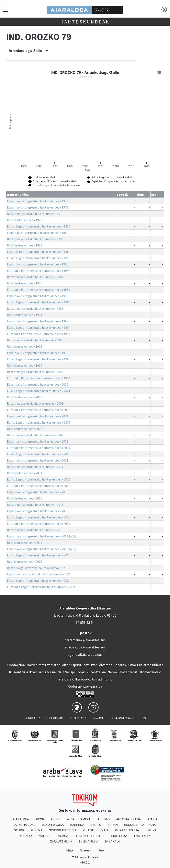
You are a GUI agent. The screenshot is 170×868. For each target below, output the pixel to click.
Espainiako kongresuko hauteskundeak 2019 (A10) (42, 549)
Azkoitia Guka (53, 825)
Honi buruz (32, 718)
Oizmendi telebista (89, 836)
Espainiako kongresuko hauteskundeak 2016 (38, 511)
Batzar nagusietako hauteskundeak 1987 (35, 277)
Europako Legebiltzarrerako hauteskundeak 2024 (41, 587)
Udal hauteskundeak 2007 (25, 429)
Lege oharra (55, 718)
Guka (105, 830)
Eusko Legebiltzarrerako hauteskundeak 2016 (39, 517)
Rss (143, 718)
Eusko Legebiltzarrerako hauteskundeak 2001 (39, 391)
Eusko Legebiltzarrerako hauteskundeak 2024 (39, 581)
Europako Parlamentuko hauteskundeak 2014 (38, 486)
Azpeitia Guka (25, 825)
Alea (71, 819)
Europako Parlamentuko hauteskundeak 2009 (38, 448)
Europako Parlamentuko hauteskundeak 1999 (38, 378)
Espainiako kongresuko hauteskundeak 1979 (38, 207)
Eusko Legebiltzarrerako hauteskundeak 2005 (39, 422)
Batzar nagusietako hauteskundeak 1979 (35, 214)
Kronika (26, 836)
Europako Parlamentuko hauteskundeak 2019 (38, 524)
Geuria (19, 830)
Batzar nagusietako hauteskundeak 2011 (35, 467)
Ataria (152, 819)
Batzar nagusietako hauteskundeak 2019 (35, 530)
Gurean (85, 850)
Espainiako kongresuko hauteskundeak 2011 (38, 460)
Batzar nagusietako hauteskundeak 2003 (35, 403)
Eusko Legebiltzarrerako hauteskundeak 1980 (39, 226)
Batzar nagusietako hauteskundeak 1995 (35, 340)
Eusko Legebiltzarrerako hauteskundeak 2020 (39, 555)
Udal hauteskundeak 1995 (25, 346)
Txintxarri (142, 836)
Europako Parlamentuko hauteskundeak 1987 (38, 271)
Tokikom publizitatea (85, 857)
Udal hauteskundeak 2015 (25, 498)
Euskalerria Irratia (140, 825)
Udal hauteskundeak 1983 (25, 245)
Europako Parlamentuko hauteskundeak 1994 (38, 334)
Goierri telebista (63, 830)
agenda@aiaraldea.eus (85, 655)
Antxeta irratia (129, 819)
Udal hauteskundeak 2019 (25, 543)
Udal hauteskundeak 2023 (25, 562)
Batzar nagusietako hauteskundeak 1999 (35, 372)
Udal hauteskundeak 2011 (25, 473)
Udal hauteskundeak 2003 (25, 397)
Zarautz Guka (61, 841)
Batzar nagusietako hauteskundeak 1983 (35, 239)
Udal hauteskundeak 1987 (25, 283)
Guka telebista (127, 830)
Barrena (77, 825)
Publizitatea (78, 718)
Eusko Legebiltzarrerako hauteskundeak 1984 (39, 252)
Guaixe (89, 830)
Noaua (63, 836)
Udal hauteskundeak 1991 (25, 315)
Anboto (104, 819)
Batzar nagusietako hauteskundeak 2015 (35, 505)
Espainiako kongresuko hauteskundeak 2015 (38, 492)
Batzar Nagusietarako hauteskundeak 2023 (37, 568)
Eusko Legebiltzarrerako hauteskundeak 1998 (39, 359)
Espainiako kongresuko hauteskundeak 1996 (38, 353)
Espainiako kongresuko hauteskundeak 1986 (38, 264)
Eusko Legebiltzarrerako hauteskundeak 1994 (39, 327)
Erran (113, 825)
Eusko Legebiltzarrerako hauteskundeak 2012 (39, 479)
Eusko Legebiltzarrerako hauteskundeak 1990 (39, 302)
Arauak (98, 718)
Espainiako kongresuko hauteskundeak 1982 (38, 233)
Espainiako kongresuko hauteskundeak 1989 (38, 296)
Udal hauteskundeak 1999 (25, 365)
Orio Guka (119, 836)
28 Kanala (112, 841)
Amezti (86, 819)
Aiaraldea (21, 819)
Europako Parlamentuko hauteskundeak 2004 (38, 410)
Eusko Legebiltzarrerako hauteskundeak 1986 (39, 258)
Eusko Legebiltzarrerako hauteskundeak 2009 (39, 454)
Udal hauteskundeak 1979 (25, 220)
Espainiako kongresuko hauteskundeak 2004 (38, 416)
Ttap (101, 850)
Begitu (96, 825)
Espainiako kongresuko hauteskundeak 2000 (38, 384)
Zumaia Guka (88, 841)
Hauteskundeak (85, 22)
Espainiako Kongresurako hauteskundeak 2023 (39, 574)
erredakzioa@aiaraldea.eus (85, 647)
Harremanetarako (122, 718)
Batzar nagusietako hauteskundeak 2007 (35, 435)
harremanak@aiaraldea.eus (85, 640)
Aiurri (55, 819)
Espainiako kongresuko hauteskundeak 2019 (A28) (42, 536)
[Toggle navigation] (6, 10)
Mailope (45, 836)
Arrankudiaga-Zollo (29, 51)
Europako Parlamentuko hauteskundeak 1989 (38, 290)
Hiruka (151, 830)
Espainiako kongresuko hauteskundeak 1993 (38, 321)
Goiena (37, 830)
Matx (70, 850)
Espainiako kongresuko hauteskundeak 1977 (38, 201)
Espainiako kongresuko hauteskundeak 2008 (38, 441)
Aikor (40, 819)
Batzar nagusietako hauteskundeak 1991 (35, 309)
